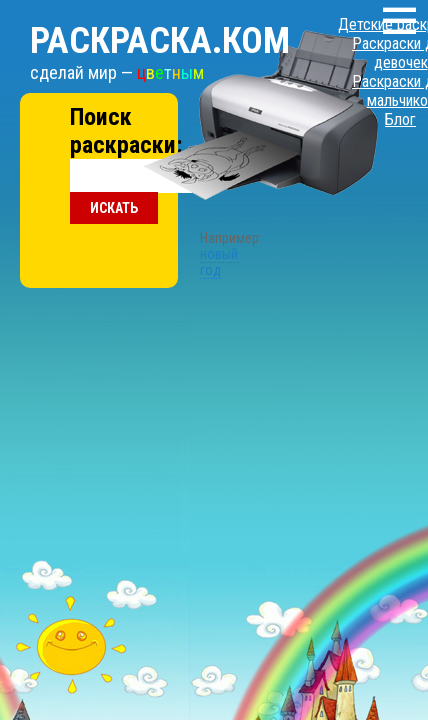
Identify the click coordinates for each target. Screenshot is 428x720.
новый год (188, 163)
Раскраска (135, 21)
